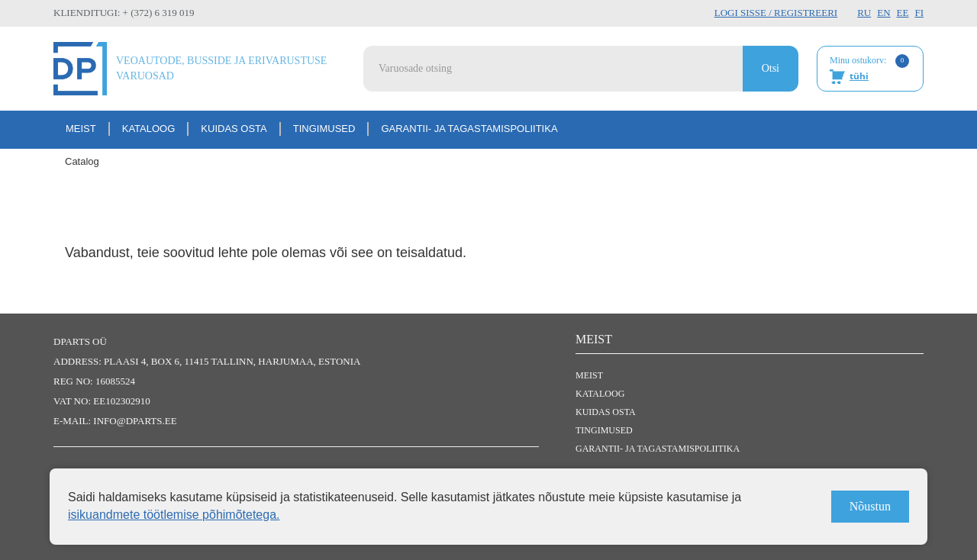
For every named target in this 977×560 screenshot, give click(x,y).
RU (864, 13)
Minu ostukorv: (869, 69)
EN (883, 13)
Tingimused (324, 129)
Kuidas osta (234, 129)
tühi (859, 76)
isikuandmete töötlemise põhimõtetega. (174, 515)
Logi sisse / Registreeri (776, 13)
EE (903, 13)
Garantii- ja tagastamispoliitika (469, 129)
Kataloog (149, 129)
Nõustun (870, 506)
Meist (81, 129)
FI (919, 13)
